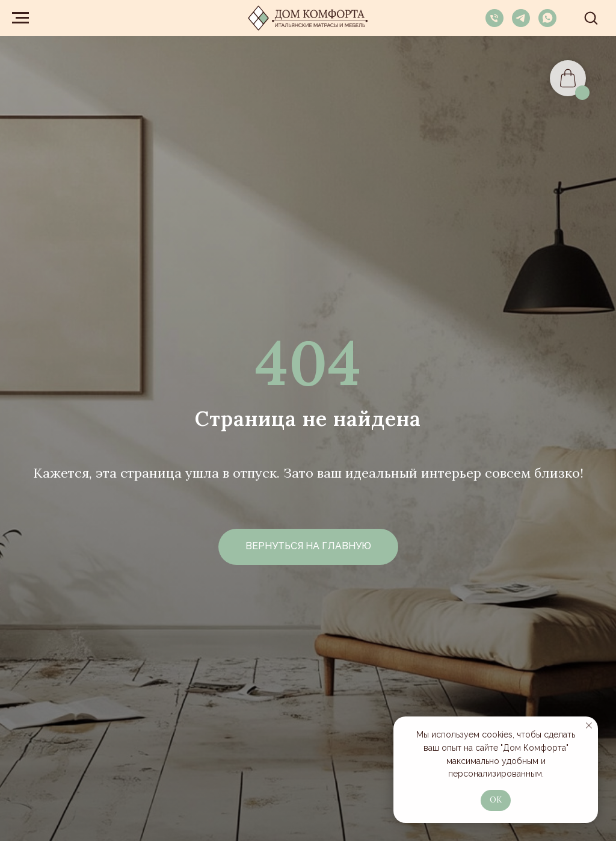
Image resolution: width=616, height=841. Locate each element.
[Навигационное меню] (20, 18)
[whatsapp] (547, 24)
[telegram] (521, 24)
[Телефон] (494, 24)
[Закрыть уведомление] (589, 725)
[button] (591, 17)
